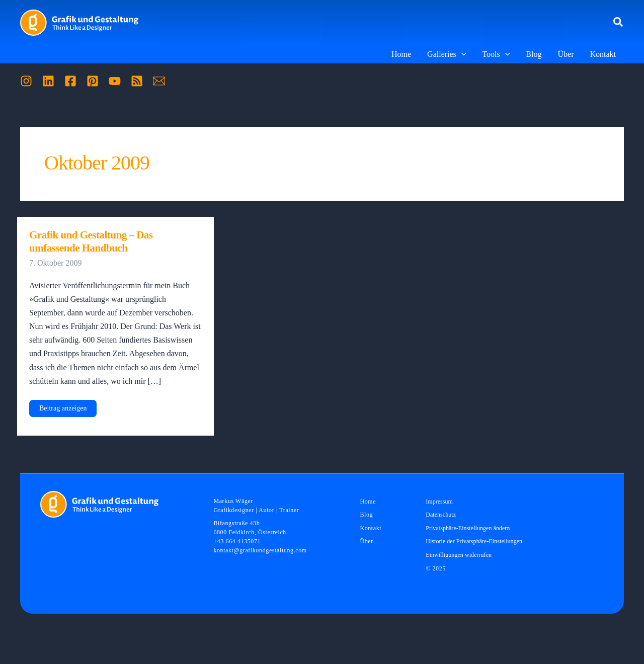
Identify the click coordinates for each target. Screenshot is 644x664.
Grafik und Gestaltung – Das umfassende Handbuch (91, 241)
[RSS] (137, 81)
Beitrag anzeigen (63, 410)
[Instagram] (26, 81)
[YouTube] (115, 81)
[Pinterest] (93, 81)
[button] (619, 23)
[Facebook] (70, 81)
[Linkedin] (48, 81)
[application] (461, 54)
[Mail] (159, 81)
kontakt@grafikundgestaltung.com (260, 550)
